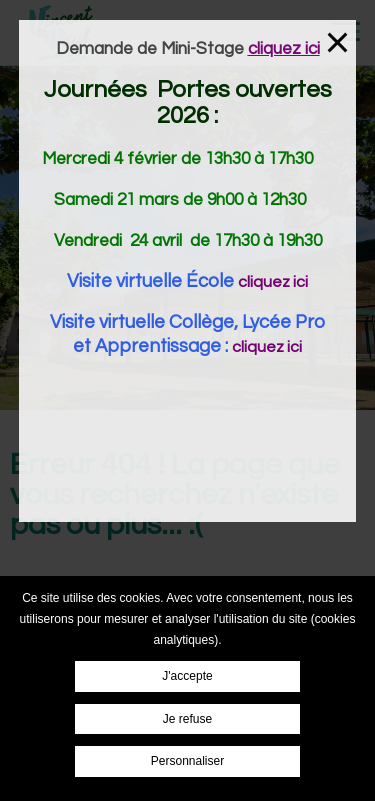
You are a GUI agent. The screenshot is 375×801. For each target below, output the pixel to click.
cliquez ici (273, 282)
